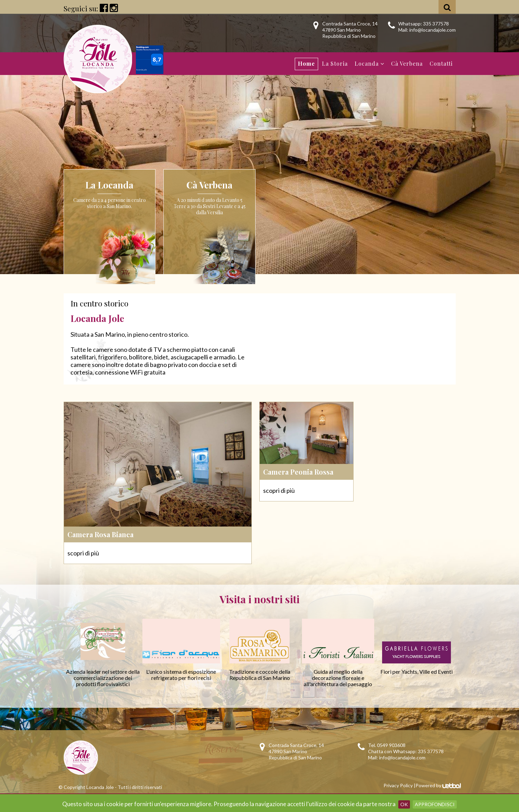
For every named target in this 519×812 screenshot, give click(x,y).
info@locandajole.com (432, 30)
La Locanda (109, 185)
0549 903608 (391, 745)
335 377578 (436, 24)
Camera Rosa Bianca (100, 534)
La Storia (335, 63)
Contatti (441, 63)
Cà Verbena (407, 63)
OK (404, 804)
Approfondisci (435, 804)
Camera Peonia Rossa (298, 472)
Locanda (369, 63)
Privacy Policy (398, 785)
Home (306, 63)
